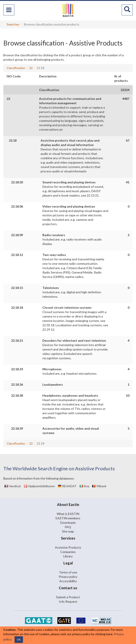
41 (128, 182)
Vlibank (99, 486)
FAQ (68, 527)
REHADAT (67, 486)
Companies (68, 552)
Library (68, 556)
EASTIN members (68, 518)
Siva (84, 486)
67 (128, 140)
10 (128, 395)
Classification (16, 68)
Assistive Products (68, 547)
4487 (126, 99)
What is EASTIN (68, 514)
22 (31, 68)
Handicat (13, 486)
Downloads (68, 523)
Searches (13, 24)
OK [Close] (19, 639)
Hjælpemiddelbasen (39, 486)
